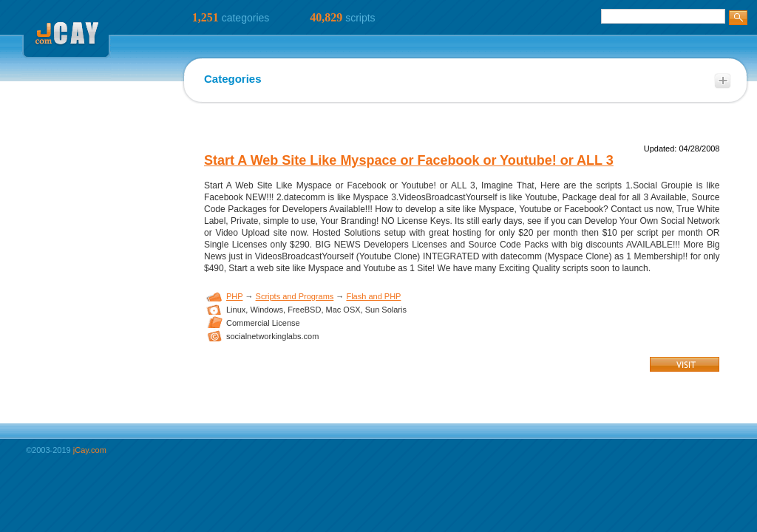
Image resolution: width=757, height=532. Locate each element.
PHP (234, 296)
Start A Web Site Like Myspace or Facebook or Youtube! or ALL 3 (409, 160)
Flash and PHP (373, 296)
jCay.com (90, 450)
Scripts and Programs (295, 296)
